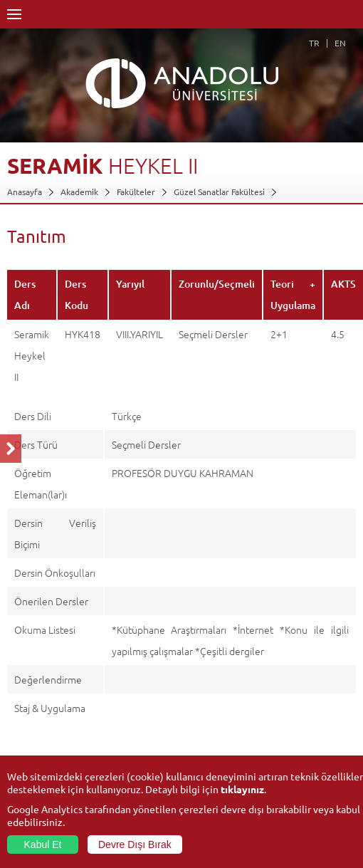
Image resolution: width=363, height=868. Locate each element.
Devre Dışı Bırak (135, 845)
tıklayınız (242, 789)
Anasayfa (25, 192)
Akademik (79, 192)
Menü (14, 14)
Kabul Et (43, 845)
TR (314, 43)
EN (340, 43)
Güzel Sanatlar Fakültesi (219, 192)
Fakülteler (136, 192)
